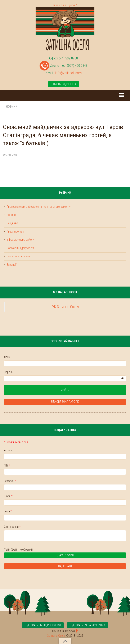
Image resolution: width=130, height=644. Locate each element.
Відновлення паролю (65, 402)
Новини (12, 107)
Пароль (9, 372)
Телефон (10, 481)
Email (8, 496)
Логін (7, 357)
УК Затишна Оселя (66, 307)
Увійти (65, 390)
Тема (8, 511)
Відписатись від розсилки (43, 625)
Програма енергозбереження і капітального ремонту (38, 207)
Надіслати (65, 566)
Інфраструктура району (20, 240)
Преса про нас (15, 231)
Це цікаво (12, 223)
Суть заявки (12, 527)
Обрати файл (40, 556)
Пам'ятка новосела (18, 256)
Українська (59, 5)
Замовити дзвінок (64, 84)
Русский (72, 5)
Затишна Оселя (56, 635)
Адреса (8, 450)
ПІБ (7, 465)
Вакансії (11, 265)
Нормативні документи (20, 248)
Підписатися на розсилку (88, 625)
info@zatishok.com (68, 73)
